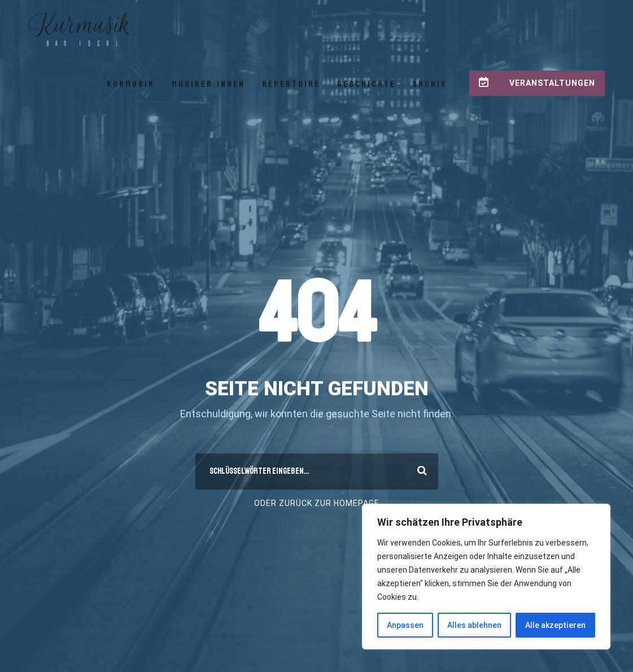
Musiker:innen (208, 84)
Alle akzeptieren (555, 625)
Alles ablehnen (474, 625)
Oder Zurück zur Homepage (317, 503)
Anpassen (405, 625)
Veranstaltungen (537, 82)
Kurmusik (131, 84)
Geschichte (366, 84)
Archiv (430, 84)
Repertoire (291, 84)
